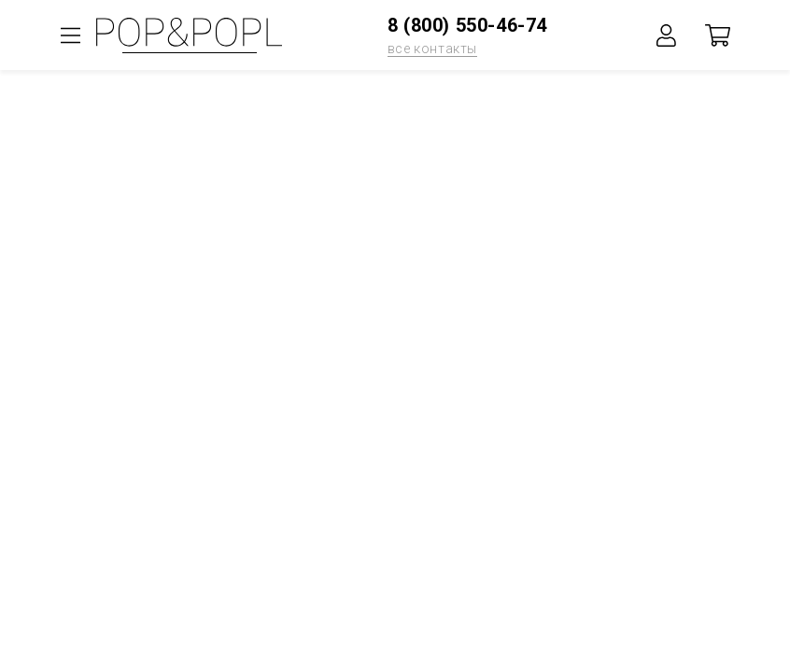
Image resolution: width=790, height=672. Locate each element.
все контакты (432, 49)
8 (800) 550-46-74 (467, 25)
